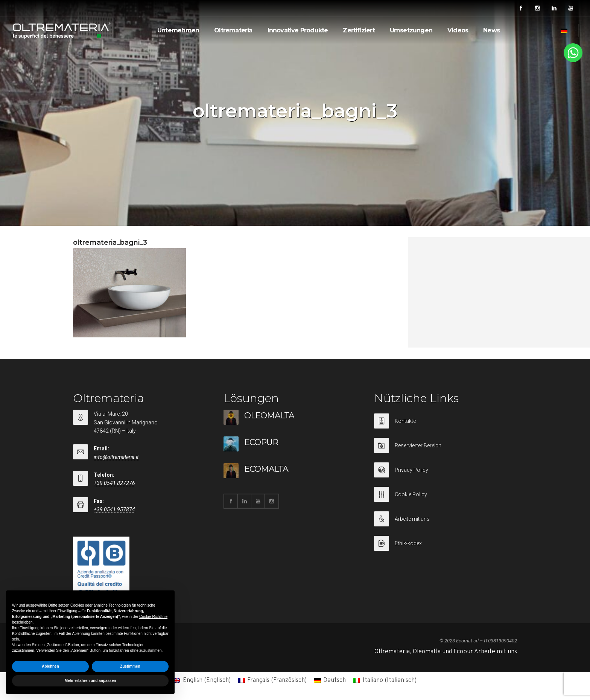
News (491, 30)
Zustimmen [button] (130, 666)
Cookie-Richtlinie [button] (153, 617)
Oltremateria (233, 30)
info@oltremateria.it (116, 457)
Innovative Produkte (298, 30)
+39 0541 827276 (114, 483)
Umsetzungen (411, 30)
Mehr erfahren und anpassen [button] (90, 681)
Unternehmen (178, 30)
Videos (458, 30)
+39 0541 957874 (114, 509)
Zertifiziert (359, 30)
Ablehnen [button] (50, 666)
